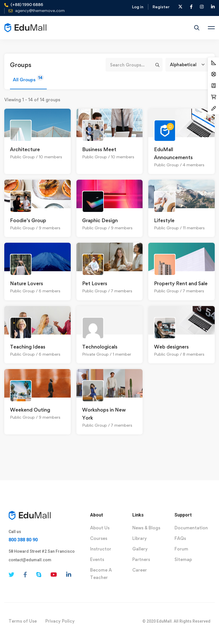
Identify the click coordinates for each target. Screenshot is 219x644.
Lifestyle (164, 220)
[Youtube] (54, 575)
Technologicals (100, 347)
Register (161, 7)
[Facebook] (25, 575)
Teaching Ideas (28, 347)
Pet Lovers (95, 283)
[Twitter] (11, 575)
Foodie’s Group (28, 220)
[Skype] (39, 575)
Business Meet (99, 149)
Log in (138, 7)
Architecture (25, 149)
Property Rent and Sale (181, 283)
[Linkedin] (69, 575)
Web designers (171, 347)
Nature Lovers (27, 283)
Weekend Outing (30, 410)
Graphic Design (100, 220)
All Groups (28, 79)
